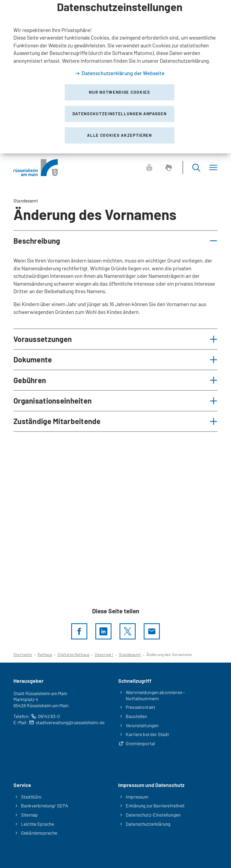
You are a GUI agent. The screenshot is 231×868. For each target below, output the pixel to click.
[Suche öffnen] (196, 168)
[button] (115, 241)
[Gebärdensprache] (168, 167)
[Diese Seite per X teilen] (128, 631)
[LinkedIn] (103, 631)
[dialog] (115, 77)
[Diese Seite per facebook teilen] (79, 631)
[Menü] (213, 168)
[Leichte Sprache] (149, 167)
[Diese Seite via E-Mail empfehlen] (152, 631)
